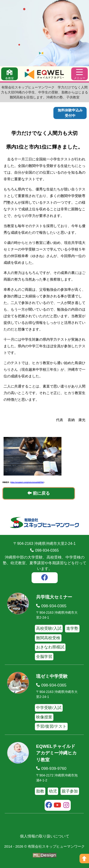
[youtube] (58, 806)
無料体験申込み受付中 (70, 113)
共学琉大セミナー (54, 597)
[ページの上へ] (84, 859)
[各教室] (9, 74)
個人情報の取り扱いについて (45, 836)
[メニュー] (80, 74)
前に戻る (39, 493)
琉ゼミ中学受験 (52, 676)
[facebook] (45, 578)
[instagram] (66, 806)
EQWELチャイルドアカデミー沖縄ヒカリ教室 (56, 753)
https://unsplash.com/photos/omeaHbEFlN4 (27, 482)
